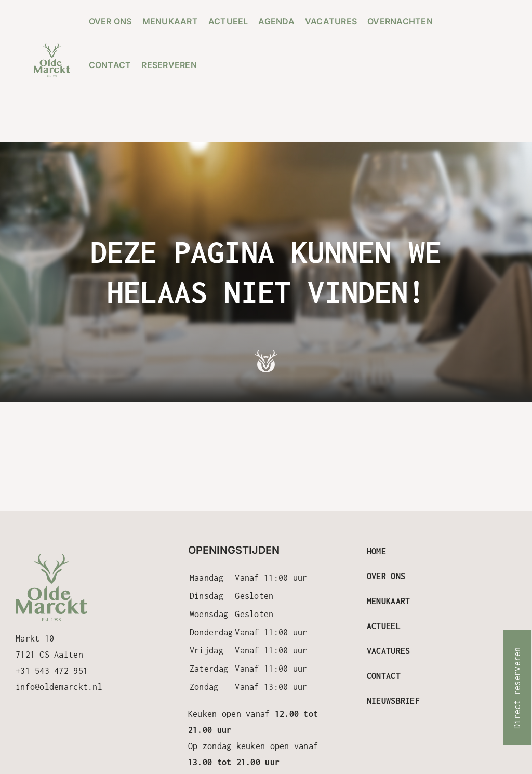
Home (376, 551)
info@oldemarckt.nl (59, 687)
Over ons (386, 576)
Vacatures (388, 651)
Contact (384, 676)
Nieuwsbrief (393, 701)
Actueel (384, 626)
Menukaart (388, 601)
